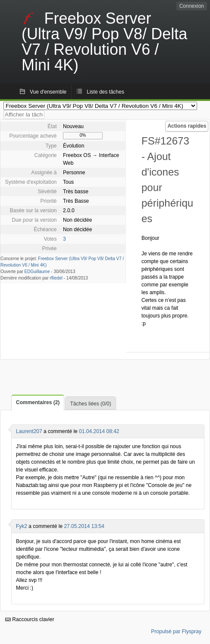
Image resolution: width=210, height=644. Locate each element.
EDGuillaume (37, 272)
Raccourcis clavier (30, 619)
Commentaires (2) (38, 402)
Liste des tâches (105, 92)
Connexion (192, 6)
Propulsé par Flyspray (176, 631)
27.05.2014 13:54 (84, 526)
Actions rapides (187, 126)
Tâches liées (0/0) (90, 404)
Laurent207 (29, 431)
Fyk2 (22, 526)
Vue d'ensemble (48, 92)
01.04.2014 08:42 (99, 431)
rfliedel (56, 278)
